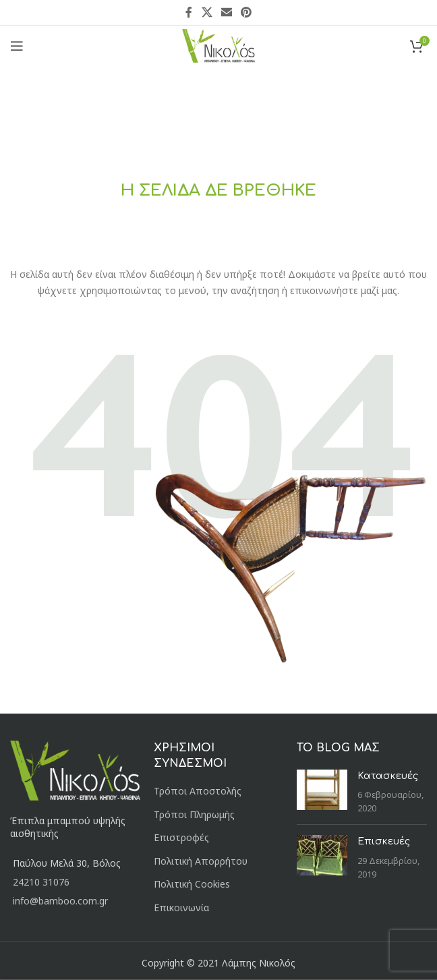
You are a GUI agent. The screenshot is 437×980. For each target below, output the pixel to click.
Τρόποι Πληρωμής (194, 814)
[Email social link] (226, 12)
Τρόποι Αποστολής (198, 791)
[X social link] (207, 12)
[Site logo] (219, 45)
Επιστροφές (181, 837)
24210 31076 (41, 882)
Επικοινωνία (181, 907)
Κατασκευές (388, 776)
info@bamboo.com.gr (60, 901)
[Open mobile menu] (17, 46)
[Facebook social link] (189, 12)
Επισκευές (384, 841)
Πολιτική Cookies (192, 884)
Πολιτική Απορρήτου (201, 861)
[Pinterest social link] (246, 12)
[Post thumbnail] (322, 792)
